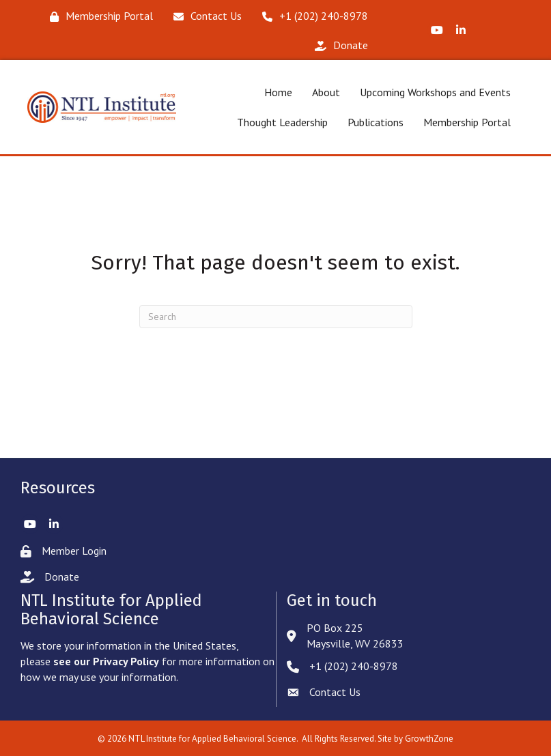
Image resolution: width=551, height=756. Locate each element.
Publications (376, 122)
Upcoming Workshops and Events (435, 92)
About (326, 92)
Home (278, 92)
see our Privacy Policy (106, 661)
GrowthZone (429, 739)
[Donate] (338, 45)
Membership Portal (467, 122)
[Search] (276, 317)
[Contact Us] (204, 16)
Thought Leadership (282, 122)
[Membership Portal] (98, 16)
